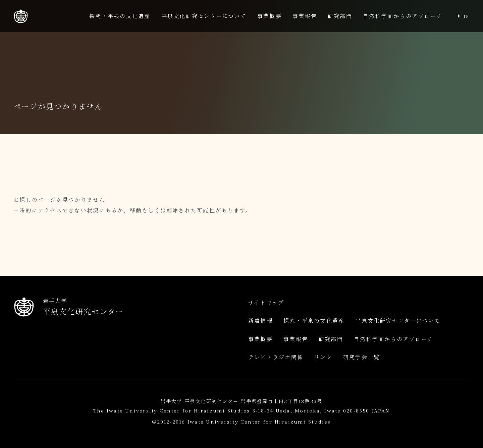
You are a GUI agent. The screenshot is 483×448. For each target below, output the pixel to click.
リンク (323, 357)
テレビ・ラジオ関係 (276, 357)
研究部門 (340, 16)
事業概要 (270, 16)
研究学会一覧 (361, 357)
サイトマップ (266, 302)
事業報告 (305, 16)
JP (466, 16)
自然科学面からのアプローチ (403, 16)
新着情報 (260, 321)
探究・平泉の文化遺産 (120, 16)
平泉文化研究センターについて (204, 16)
